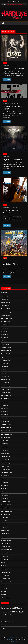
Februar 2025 (5, 341)
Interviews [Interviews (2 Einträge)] (12, 608)
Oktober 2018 (5, 585)
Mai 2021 (3, 486)
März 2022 (4, 453)
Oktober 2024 (5, 354)
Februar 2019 (5, 572)
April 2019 (4, 566)
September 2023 (5, 396)
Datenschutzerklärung (7, 622)
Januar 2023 (4, 421)
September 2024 (5, 357)
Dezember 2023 (5, 386)
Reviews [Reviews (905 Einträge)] (20, 612)
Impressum (4, 625)
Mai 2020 (3, 524)
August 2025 (4, 322)
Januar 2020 (4, 537)
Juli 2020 (3, 518)
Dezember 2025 (5, 309)
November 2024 (5, 351)
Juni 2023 (4, 405)
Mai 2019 (3, 563)
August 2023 (4, 399)
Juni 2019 (4, 559)
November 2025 (5, 312)
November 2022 (5, 428)
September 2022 (5, 434)
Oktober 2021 (5, 469)
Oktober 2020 (5, 508)
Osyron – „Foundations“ (13, 160)
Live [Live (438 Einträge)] (16, 608)
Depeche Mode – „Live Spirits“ (12, 108)
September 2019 (5, 550)
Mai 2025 (3, 331)
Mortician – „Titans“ (11, 264)
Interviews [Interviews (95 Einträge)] (5, 608)
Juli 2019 (3, 556)
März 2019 (4, 569)
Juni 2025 (4, 328)
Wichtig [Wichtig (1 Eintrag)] (11, 615)
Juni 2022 (4, 444)
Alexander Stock (14, 66)
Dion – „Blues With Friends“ (10, 212)
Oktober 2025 (5, 315)
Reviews (5, 63)
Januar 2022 (4, 460)
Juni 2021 (4, 482)
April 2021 (4, 489)
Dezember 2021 (5, 463)
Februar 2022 (5, 457)
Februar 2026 (5, 302)
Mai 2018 (3, 592)
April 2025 (4, 335)
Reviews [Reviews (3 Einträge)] (3, 615)
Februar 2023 (5, 418)
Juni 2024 (4, 367)
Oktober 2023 (5, 392)
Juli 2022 (3, 441)
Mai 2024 (3, 370)
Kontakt (3, 628)
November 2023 (5, 389)
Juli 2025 (3, 325)
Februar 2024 (5, 379)
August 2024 (4, 360)
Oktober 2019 (5, 547)
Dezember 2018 (5, 579)
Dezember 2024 (5, 347)
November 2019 (5, 543)
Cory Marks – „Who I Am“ (13, 69)
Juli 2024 (3, 363)
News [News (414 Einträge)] (13, 612)
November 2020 (5, 505)
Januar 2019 (4, 575)
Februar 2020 (5, 534)
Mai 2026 (3, 293)
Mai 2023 (3, 408)
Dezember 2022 (5, 424)
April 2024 (4, 373)
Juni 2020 (4, 521)
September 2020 (5, 511)
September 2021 (5, 473)
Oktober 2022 (5, 431)
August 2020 (4, 514)
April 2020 (4, 527)
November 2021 (5, 466)
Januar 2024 (4, 383)
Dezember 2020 (5, 502)
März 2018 (4, 595)
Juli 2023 (3, 402)
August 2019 (4, 553)
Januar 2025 (4, 344)
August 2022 (4, 437)
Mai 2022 (3, 447)
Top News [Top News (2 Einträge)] (7, 615)
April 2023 (4, 412)
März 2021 (4, 492)
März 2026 (4, 299)
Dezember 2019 (5, 540)
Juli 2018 (3, 588)
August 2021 (4, 476)
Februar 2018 (5, 598)
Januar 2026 (4, 306)
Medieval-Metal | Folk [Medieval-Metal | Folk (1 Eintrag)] (5, 612)
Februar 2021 (5, 495)
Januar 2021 (4, 498)
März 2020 (4, 530)
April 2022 (4, 450)
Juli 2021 (3, 479)
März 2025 (4, 338)
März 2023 (4, 415)
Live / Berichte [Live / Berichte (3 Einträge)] (21, 608)
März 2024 (4, 376)
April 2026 (4, 296)
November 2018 (5, 582)
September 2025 (5, 318)
